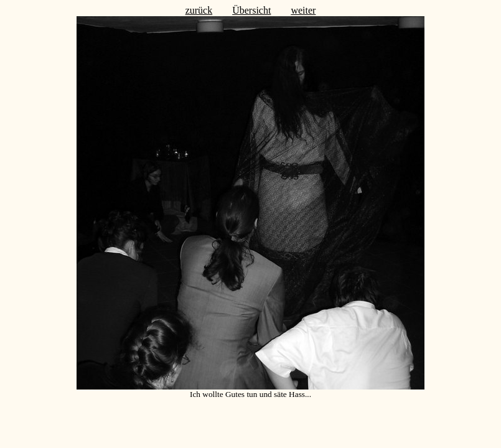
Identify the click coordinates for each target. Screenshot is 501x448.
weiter (303, 10)
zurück (199, 10)
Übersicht (251, 10)
